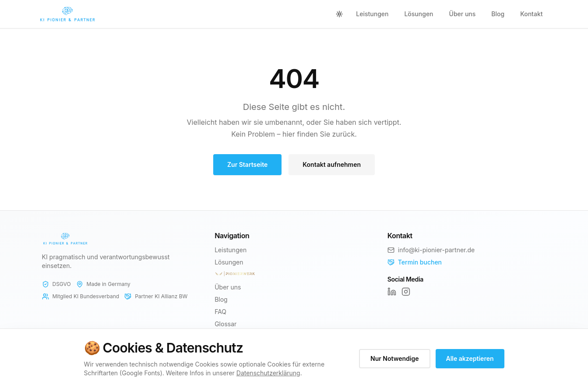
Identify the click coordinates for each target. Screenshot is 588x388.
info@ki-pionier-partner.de (436, 250)
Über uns (463, 14)
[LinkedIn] (392, 292)
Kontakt (531, 14)
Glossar (225, 324)
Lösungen (419, 14)
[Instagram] (406, 292)
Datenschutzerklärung (268, 373)
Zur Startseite (247, 164)
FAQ (220, 312)
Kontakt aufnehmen (332, 164)
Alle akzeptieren (470, 358)
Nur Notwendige (394, 358)
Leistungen (372, 14)
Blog (498, 14)
